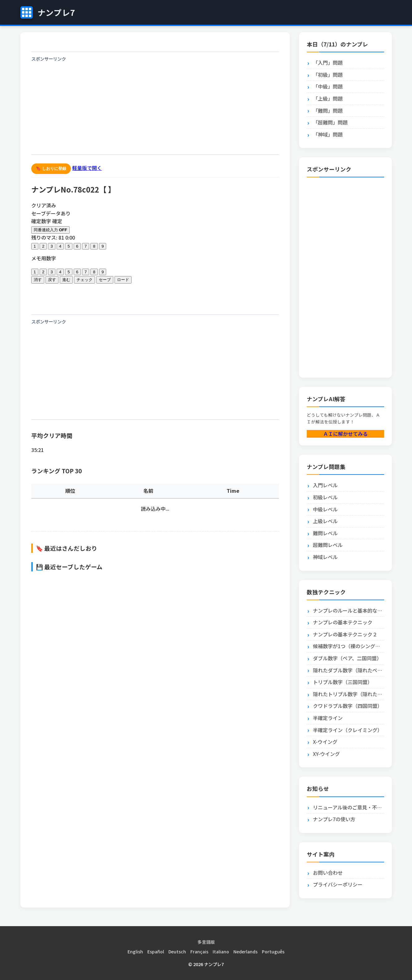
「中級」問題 (328, 86)
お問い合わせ (328, 873)
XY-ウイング (326, 754)
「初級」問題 (328, 75)
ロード (123, 280)
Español (156, 952)
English (135, 952)
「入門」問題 (328, 63)
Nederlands (245, 952)
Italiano (221, 952)
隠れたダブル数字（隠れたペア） (349, 670)
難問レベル (325, 533)
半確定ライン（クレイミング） (348, 730)
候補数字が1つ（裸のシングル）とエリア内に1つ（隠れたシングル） (349, 646)
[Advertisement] (155, 108)
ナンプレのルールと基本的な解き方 (349, 610)
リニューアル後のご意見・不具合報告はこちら (349, 807)
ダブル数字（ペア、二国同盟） (347, 658)
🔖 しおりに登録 (51, 169)
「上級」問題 (328, 98)
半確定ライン (328, 718)
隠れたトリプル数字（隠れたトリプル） (349, 694)
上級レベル (325, 521)
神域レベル (325, 557)
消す (38, 280)
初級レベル (325, 497)
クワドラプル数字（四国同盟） (348, 706)
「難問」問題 (328, 111)
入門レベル (325, 485)
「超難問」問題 (330, 122)
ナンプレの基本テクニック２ (345, 634)
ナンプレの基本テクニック (343, 622)
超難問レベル (328, 545)
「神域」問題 (328, 134)
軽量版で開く (87, 168)
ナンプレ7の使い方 (334, 819)
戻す (52, 280)
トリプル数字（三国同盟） (343, 682)
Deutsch (177, 952)
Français (199, 952)
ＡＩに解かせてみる (345, 434)
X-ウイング (325, 742)
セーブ (105, 280)
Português (273, 952)
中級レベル (325, 509)
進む (66, 280)
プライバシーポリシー (338, 884)
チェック (85, 280)
